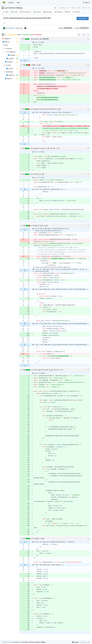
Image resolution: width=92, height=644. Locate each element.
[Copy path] (41, 39)
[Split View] (84, 35)
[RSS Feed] (55, 8)
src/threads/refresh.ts (41, 370)
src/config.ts (36, 174)
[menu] (88, 35)
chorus (19, 8)
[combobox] (79, 35)
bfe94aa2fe (84, 28)
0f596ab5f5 (68, 28)
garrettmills (10, 8)
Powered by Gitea (8, 642)
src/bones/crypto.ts (39, 148)
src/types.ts (37, 539)
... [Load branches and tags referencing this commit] (4, 23)
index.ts (35, 65)
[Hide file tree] (3, 35)
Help (18, 2)
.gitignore (35, 39)
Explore (11, 2)
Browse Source (83, 18)
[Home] (4, 3)
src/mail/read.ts (38, 226)
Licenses (83, 642)
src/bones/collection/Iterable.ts (44, 109)
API (88, 642)
